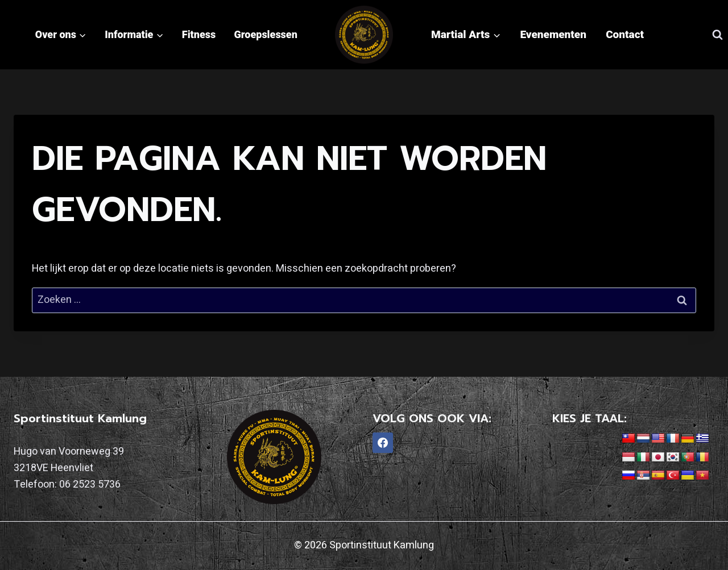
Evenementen (553, 34)
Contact (625, 34)
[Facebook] (383, 443)
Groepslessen (266, 34)
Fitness (199, 34)
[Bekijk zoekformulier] (717, 35)
